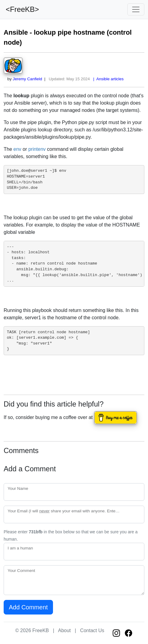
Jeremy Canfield (27, 79)
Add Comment (28, 607)
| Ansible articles (107, 79)
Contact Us (92, 630)
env (17, 149)
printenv (37, 149)
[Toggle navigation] (136, 9)
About (64, 630)
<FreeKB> (21, 9)
